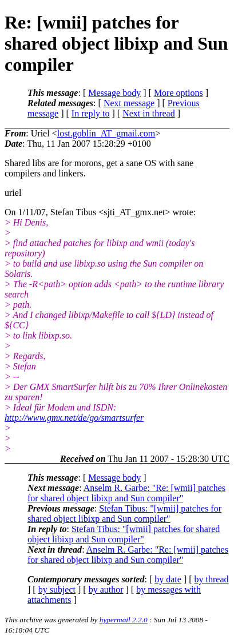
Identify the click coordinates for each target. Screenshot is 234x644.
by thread (212, 579)
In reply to (91, 113)
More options (179, 93)
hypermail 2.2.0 (124, 620)
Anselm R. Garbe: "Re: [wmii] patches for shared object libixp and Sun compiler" (126, 493)
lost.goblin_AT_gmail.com (106, 133)
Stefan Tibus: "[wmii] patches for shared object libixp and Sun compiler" (124, 514)
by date (168, 579)
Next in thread (149, 113)
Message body (114, 93)
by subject (57, 589)
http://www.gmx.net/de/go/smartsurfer (74, 418)
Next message (129, 103)
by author (106, 589)
